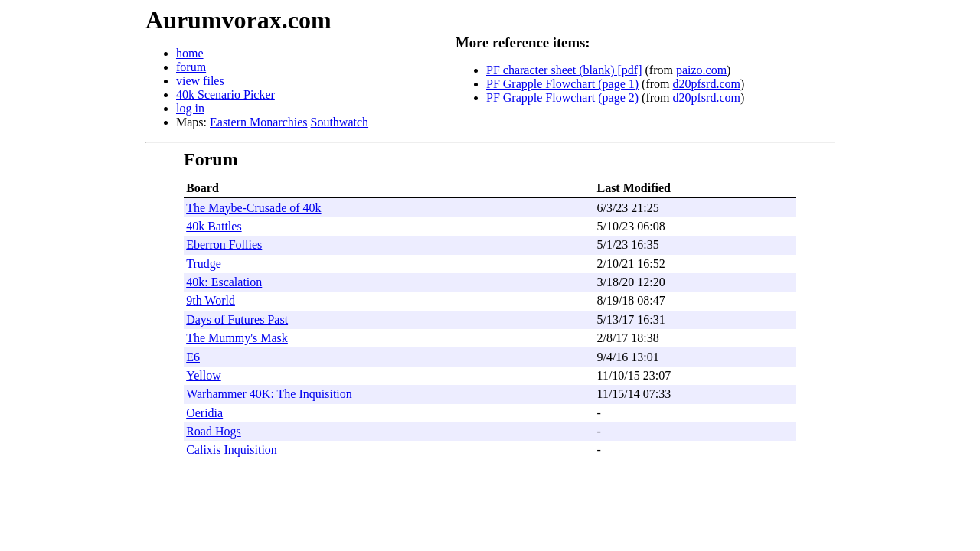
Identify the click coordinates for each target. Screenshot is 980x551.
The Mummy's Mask (237, 338)
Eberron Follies (224, 245)
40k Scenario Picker (225, 95)
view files (200, 81)
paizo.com (701, 70)
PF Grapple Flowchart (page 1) (562, 84)
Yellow (204, 375)
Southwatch (340, 122)
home (190, 53)
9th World (211, 300)
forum (191, 67)
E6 (193, 357)
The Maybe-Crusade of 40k (253, 208)
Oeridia (204, 413)
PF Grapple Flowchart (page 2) (562, 98)
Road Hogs (214, 431)
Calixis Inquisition (232, 450)
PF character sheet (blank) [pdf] (564, 70)
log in (190, 108)
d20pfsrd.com (707, 84)
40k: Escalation (224, 282)
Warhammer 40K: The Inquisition (269, 394)
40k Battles (214, 226)
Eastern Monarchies (259, 122)
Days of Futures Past (237, 320)
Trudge (204, 264)
